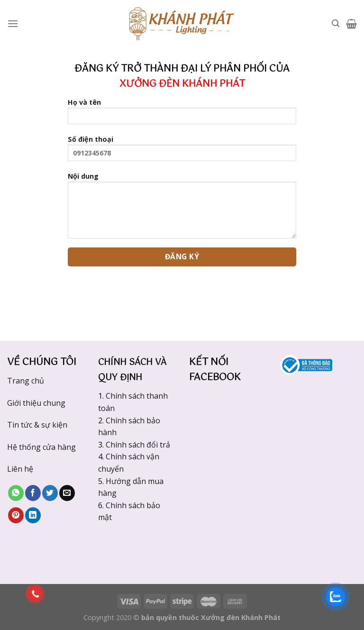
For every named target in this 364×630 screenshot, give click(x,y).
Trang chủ (26, 381)
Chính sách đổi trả (138, 445)
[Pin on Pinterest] (16, 515)
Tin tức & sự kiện (37, 425)
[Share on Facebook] (33, 493)
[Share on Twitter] (50, 493)
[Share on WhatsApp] (16, 493)
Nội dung (182, 208)
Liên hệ (20, 469)
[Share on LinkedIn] (33, 515)
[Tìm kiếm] (336, 23)
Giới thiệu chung (36, 403)
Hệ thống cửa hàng (41, 447)
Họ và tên (182, 114)
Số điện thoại (182, 151)
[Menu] (13, 23)
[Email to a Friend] (67, 493)
